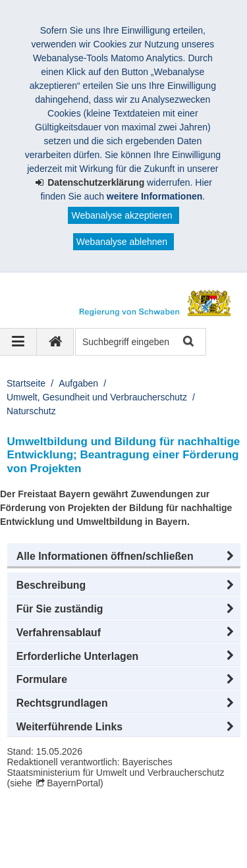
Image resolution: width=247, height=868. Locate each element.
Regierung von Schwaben (84, 820)
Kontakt (38, 848)
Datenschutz (115, 834)
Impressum (45, 834)
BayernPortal (73, 783)
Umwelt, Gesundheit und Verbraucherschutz (97, 397)
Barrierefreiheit (105, 848)
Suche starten (187, 342)
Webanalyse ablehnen (122, 242)
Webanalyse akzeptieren (122, 215)
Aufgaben (78, 383)
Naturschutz (31, 411)
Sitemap (179, 834)
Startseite (26, 383)
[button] (124, 556)
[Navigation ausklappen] (18, 342)
